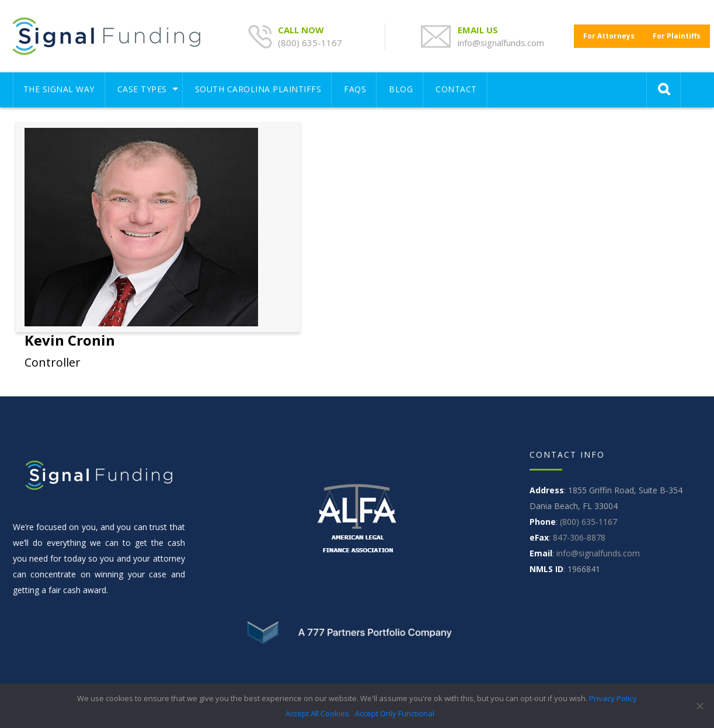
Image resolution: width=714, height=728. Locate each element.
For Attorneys (609, 36)
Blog (401, 89)
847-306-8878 (579, 537)
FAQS (355, 89)
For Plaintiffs (677, 36)
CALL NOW (302, 30)
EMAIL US (479, 30)
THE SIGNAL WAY (59, 89)
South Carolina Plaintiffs (258, 89)
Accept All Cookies (317, 713)
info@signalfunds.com (501, 43)
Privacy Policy (613, 698)
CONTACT (456, 89)
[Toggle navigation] (567, 84)
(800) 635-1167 (310, 43)
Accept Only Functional (395, 713)
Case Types (142, 89)
